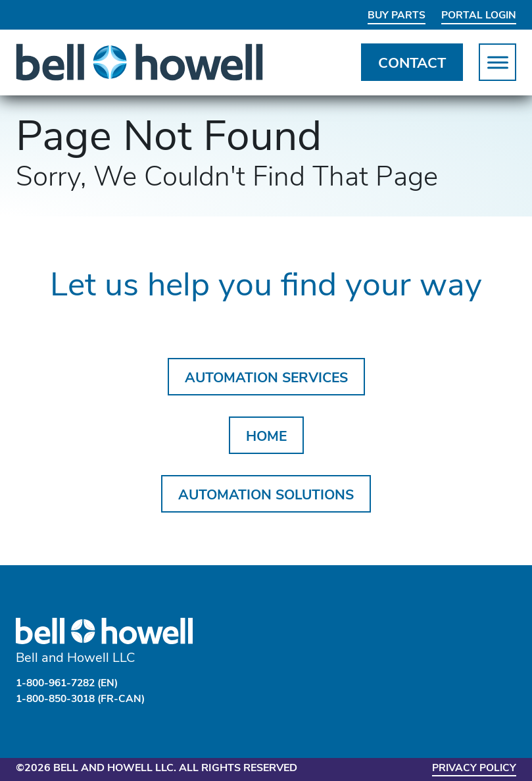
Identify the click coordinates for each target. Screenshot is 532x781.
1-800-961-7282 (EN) (71, 684)
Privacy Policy (473, 768)
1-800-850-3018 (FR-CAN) (85, 699)
